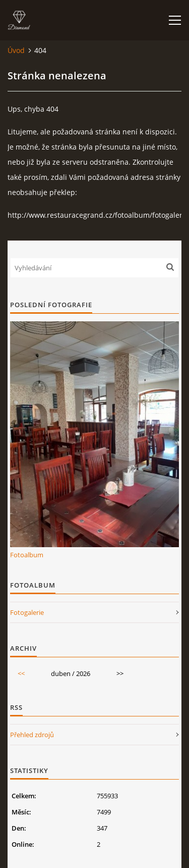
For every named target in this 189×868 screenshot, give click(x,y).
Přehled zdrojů (32, 735)
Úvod (16, 50)
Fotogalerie (27, 612)
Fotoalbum (27, 555)
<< (21, 673)
